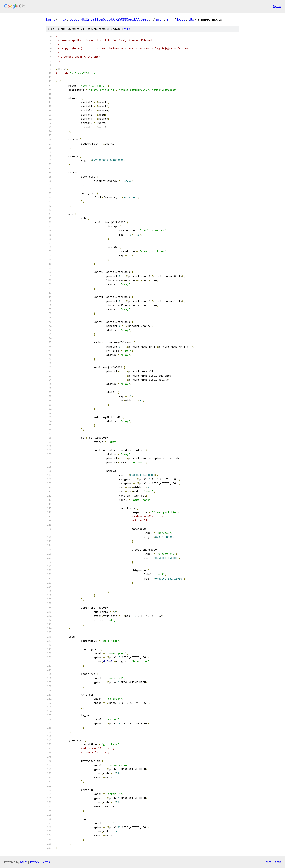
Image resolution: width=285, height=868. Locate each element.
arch (160, 19)
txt (268, 862)
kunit (50, 19)
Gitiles (24, 862)
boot (181, 19)
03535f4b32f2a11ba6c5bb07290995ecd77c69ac (109, 19)
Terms (46, 862)
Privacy (35, 862)
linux (62, 19)
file (127, 29)
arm (170, 19)
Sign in (277, 6)
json (278, 862)
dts (191, 19)
